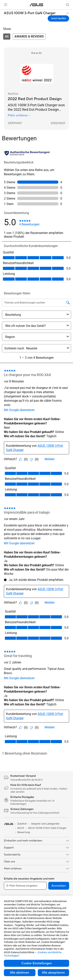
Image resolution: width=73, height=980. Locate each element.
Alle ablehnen (20, 973)
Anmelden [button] (59, 886)
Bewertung (24, 832)
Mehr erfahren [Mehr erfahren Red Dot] (19, 115)
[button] (6, 5)
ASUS (21, 828)
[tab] (7, 37)
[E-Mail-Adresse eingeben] (25, 886)
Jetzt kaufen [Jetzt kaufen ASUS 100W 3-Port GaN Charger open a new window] (58, 18)
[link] (36, 5)
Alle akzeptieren (53, 973)
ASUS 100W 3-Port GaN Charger (30, 13)
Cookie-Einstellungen (37, 963)
